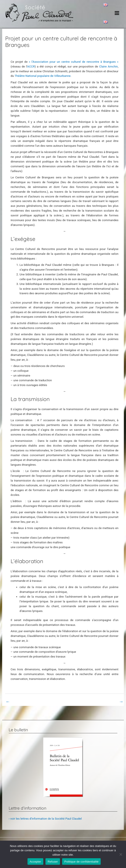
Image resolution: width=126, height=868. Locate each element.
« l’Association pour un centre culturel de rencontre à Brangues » (74, 66)
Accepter (35, 862)
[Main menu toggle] (117, 15)
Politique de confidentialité (81, 862)
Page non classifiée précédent (28, 706)
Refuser (53, 862)
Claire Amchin (108, 71)
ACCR (31, 71)
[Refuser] (121, 854)
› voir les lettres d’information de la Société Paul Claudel (45, 823)
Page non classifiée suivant (103, 706)
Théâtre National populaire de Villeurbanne (42, 80)
